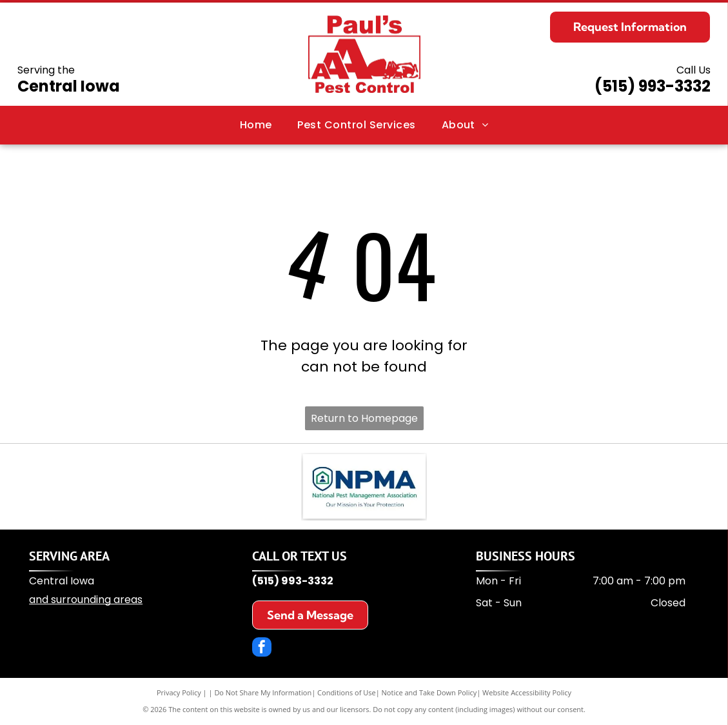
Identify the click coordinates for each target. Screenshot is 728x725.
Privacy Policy (179, 692)
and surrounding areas (86, 600)
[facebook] (262, 649)
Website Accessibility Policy (527, 692)
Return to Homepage (364, 418)
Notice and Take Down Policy (429, 692)
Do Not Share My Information (263, 692)
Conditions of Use (347, 692)
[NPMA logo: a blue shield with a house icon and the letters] (364, 486)
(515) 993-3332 (653, 86)
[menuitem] (256, 125)
